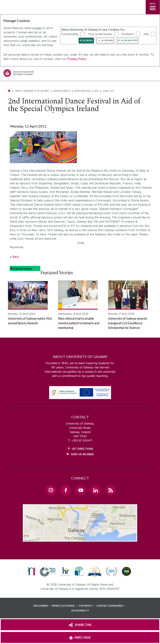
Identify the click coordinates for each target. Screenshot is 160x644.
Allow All (88, 40)
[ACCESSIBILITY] (80, 611)
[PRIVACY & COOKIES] (65, 606)
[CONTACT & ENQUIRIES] (112, 606)
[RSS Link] (111, 490)
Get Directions (82, 449)
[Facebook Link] (66, 490)
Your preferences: (100, 34)
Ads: (146, 34)
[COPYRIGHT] (87, 606)
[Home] (9, 91)
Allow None (107, 40)
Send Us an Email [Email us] (82, 454)
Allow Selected (129, 40)
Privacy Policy (77, 59)
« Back (14, 257)
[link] (32, 571)
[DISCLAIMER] (42, 606)
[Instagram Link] (51, 490)
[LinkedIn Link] (96, 490)
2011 (96, 91)
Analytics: (128, 34)
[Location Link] (80, 539)
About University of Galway (32, 91)
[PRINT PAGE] (80, 637)
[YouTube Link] (81, 490)
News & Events (62, 91)
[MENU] (153, 7)
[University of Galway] (19, 74)
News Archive (82, 91)
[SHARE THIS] (80, 625)
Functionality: (70, 34)
